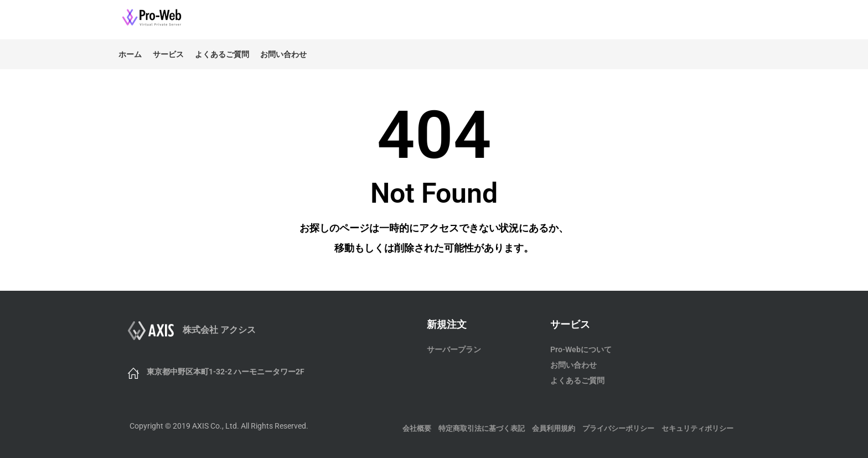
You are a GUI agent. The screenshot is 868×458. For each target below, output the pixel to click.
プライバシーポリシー (618, 428)
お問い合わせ (283, 54)
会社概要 (417, 428)
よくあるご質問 (222, 54)
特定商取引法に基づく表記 (482, 428)
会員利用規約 (554, 428)
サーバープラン (454, 349)
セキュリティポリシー (697, 428)
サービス (168, 54)
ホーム (130, 54)
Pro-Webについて (581, 349)
